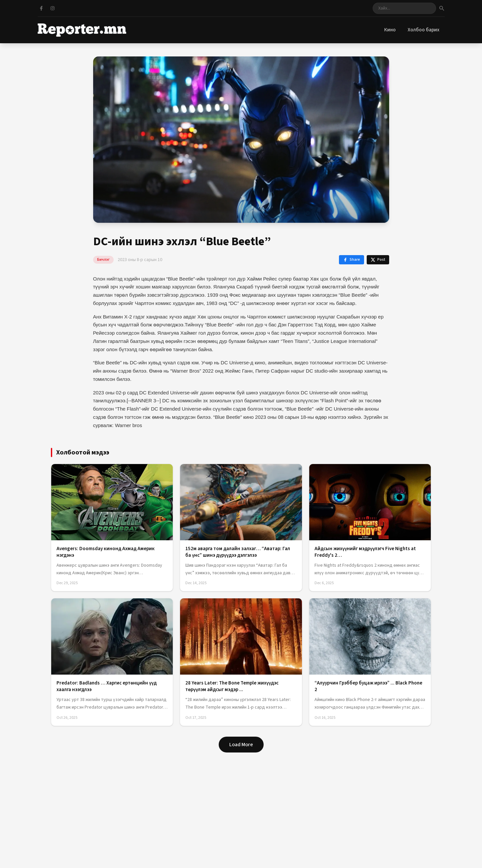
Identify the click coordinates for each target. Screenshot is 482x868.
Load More (241, 745)
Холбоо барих (424, 30)
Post (378, 260)
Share (352, 260)
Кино (390, 30)
